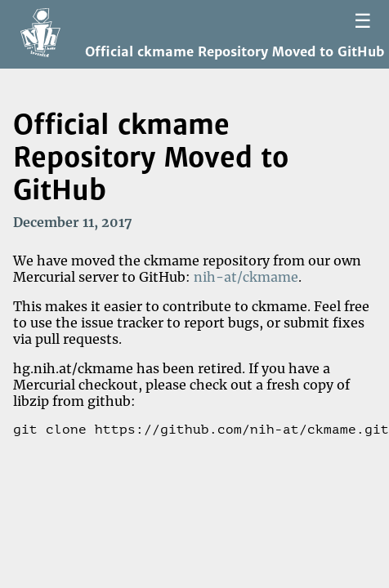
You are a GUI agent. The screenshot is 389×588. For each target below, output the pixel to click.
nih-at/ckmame (246, 277)
